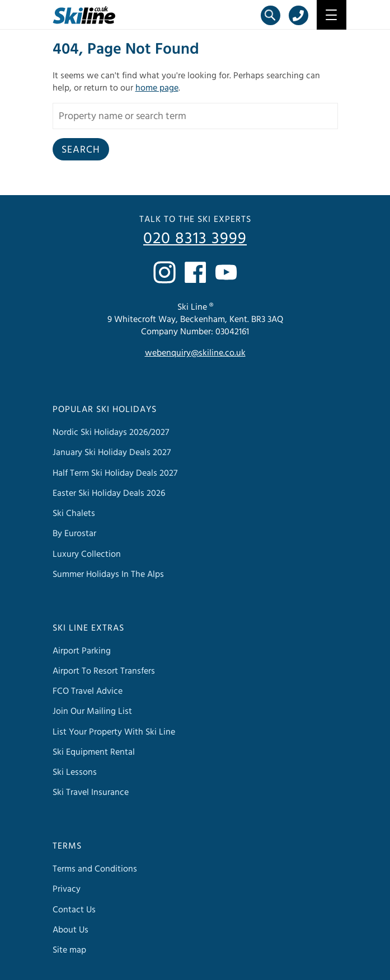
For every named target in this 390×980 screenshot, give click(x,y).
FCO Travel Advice (88, 691)
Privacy (67, 889)
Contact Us (74, 910)
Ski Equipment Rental (94, 752)
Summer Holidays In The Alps (108, 574)
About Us (71, 930)
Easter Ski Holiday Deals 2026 (109, 493)
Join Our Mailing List (92, 711)
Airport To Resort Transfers (104, 671)
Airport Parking (82, 651)
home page (157, 88)
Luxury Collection (87, 554)
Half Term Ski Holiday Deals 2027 (115, 473)
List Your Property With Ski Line (114, 732)
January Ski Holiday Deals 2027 (112, 452)
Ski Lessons (75, 772)
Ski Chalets (74, 513)
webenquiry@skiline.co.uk (195, 353)
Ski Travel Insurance (91, 792)
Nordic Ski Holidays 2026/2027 (111, 432)
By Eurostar (74, 533)
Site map (69, 950)
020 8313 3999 (195, 239)
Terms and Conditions (95, 869)
